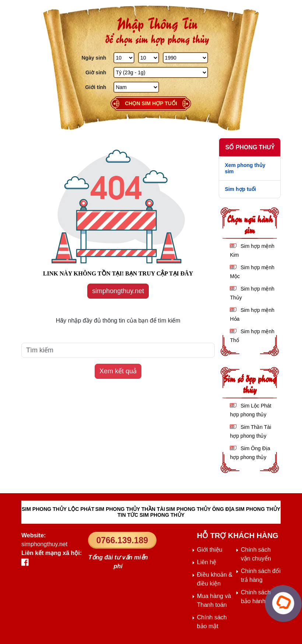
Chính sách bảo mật (212, 622)
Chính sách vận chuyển (256, 554)
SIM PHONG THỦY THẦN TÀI (130, 509)
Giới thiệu (210, 550)
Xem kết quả (118, 371)
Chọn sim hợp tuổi (151, 103)
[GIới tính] (136, 87)
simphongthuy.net (118, 291)
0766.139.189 (122, 540)
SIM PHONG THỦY (258, 509)
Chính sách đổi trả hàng (261, 575)
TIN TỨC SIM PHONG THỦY (151, 515)
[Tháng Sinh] (149, 58)
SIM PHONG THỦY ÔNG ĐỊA (200, 509)
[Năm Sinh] (185, 58)
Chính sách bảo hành (256, 597)
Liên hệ (207, 562)
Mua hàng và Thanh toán (214, 600)
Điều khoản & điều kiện (215, 579)
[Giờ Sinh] (161, 72)
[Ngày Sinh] (124, 58)
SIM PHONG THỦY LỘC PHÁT (58, 509)
